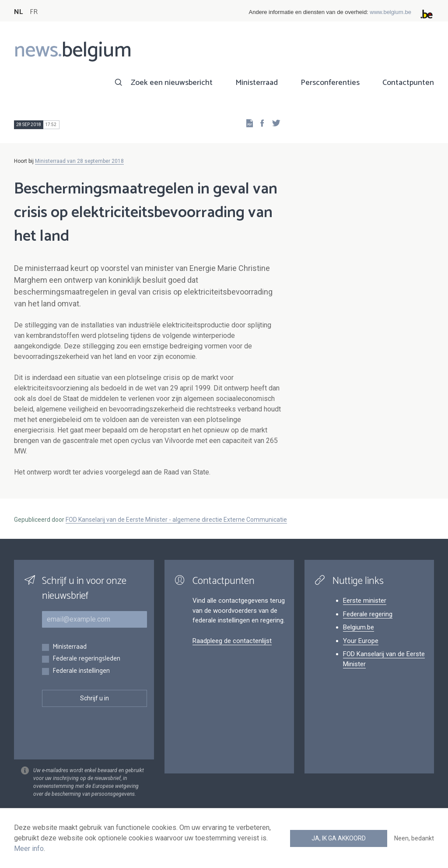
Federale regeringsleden (86, 659)
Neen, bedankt (414, 838)
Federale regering (368, 614)
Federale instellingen (81, 671)
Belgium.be (359, 627)
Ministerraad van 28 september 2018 (79, 161)
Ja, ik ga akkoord (339, 838)
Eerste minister (365, 601)
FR (34, 12)
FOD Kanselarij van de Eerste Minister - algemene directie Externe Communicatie (176, 520)
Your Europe (361, 641)
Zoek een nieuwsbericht (172, 83)
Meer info (29, 849)
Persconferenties (330, 83)
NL (18, 12)
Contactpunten (408, 83)
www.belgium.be (390, 12)
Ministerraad (257, 83)
